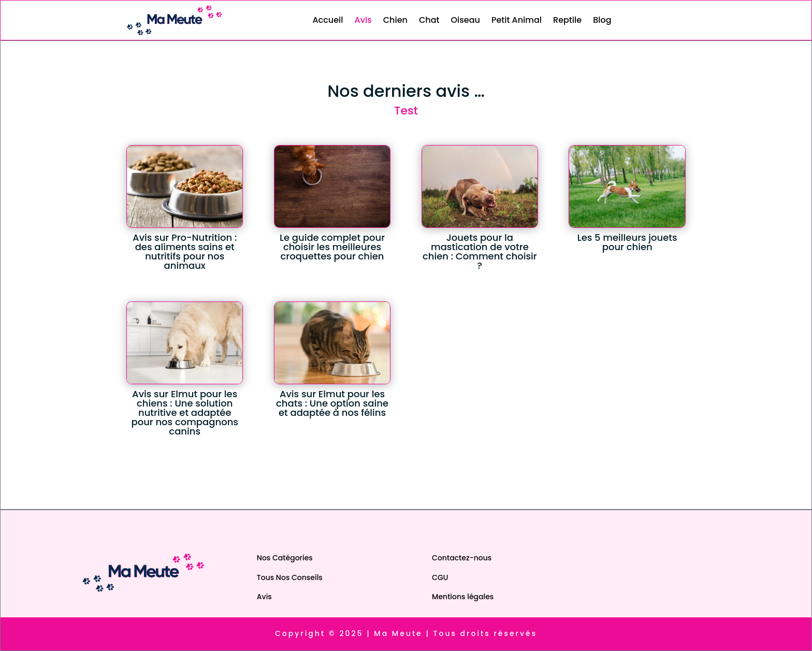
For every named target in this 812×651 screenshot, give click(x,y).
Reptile (567, 20)
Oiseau (465, 20)
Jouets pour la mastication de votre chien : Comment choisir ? (480, 251)
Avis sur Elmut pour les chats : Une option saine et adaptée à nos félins (332, 403)
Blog (602, 20)
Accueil (328, 20)
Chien (395, 20)
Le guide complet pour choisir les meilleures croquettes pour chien (332, 247)
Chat (429, 20)
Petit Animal (517, 20)
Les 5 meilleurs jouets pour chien (627, 242)
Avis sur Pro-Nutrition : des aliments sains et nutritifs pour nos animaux (185, 251)
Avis (363, 20)
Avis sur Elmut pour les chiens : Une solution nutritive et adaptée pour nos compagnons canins (184, 413)
